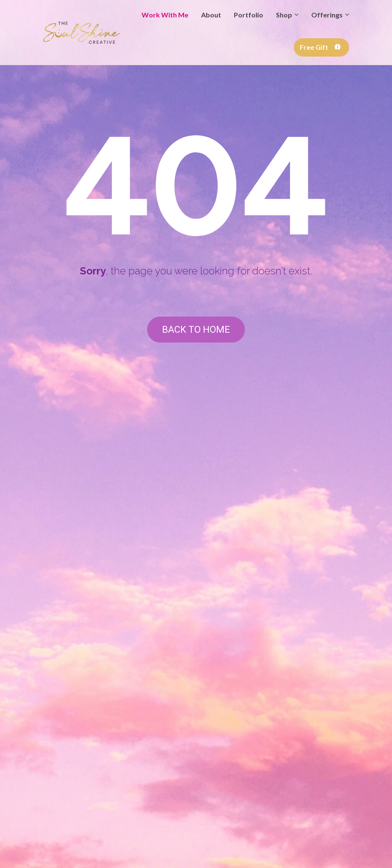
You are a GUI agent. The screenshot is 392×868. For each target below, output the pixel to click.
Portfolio (249, 15)
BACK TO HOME (196, 330)
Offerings (327, 15)
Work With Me (165, 15)
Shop (284, 15)
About (211, 15)
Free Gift (320, 47)
